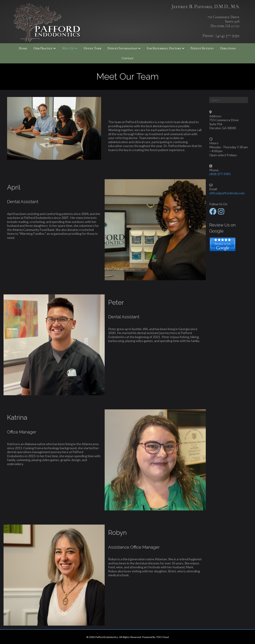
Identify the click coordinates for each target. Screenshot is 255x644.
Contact (128, 58)
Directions (228, 48)
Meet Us (68, 48)
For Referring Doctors (164, 48)
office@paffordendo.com (227, 193)
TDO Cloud (162, 637)
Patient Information (122, 48)
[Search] (229, 100)
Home (23, 48)
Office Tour (92, 48)
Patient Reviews (202, 48)
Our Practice (43, 48)
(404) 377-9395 (228, 36)
